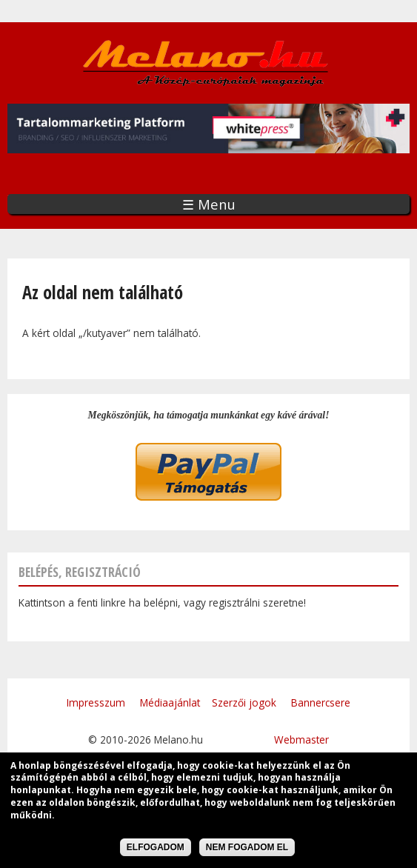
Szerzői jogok (244, 702)
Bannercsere (321, 702)
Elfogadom (156, 849)
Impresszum (96, 702)
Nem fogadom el (247, 849)
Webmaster (301, 740)
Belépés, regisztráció (80, 572)
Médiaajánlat (170, 702)
